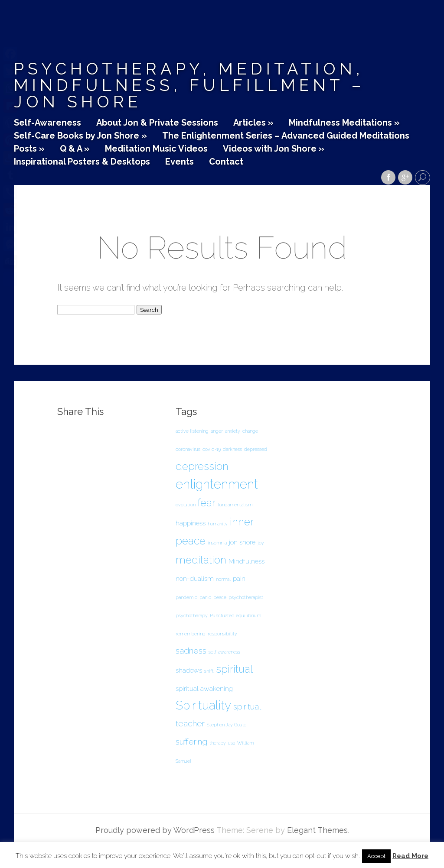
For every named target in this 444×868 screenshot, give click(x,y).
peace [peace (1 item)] (220, 597)
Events (180, 162)
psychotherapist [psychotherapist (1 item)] (246, 597)
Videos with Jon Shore (274, 149)
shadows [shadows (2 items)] (189, 670)
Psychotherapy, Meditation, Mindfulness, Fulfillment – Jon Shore (189, 85)
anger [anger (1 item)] (217, 431)
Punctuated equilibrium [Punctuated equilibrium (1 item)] (235, 615)
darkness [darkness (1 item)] (232, 449)
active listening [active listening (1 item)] (192, 431)
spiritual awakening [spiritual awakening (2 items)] (204, 688)
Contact (226, 162)
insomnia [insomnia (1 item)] (217, 543)
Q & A (75, 149)
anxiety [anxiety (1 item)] (233, 431)
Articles (253, 123)
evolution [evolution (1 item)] (186, 505)
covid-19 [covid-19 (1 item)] (212, 449)
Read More (410, 856)
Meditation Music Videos (156, 149)
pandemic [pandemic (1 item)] (186, 597)
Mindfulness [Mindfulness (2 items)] (246, 561)
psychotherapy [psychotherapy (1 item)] (192, 615)
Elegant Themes (317, 830)
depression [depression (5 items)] (202, 466)
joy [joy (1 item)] (261, 543)
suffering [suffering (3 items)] (191, 742)
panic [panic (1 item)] (205, 597)
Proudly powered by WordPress (155, 830)
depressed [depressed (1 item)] (256, 449)
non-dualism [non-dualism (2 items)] (195, 578)
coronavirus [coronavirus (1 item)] (188, 449)
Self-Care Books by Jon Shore (80, 136)
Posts (29, 149)
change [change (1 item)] (250, 431)
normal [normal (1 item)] (223, 579)
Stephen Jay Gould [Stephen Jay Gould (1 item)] (227, 725)
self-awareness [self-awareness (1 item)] (224, 652)
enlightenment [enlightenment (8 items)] (217, 484)
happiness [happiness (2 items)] (191, 523)
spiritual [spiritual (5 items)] (234, 669)
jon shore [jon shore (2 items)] (242, 542)
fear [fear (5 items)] (207, 503)
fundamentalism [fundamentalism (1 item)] (235, 505)
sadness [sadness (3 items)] (191, 651)
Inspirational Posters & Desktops (82, 162)
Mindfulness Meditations (344, 123)
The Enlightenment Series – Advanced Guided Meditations (286, 136)
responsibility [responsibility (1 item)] (222, 634)
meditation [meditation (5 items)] (201, 560)
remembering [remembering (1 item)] (191, 634)
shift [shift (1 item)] (209, 671)
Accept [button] (376, 856)
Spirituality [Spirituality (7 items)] (203, 705)
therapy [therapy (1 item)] (218, 743)
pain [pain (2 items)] (239, 578)
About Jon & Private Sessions (157, 123)
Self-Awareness (47, 123)
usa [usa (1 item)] (232, 743)
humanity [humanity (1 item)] (218, 524)
